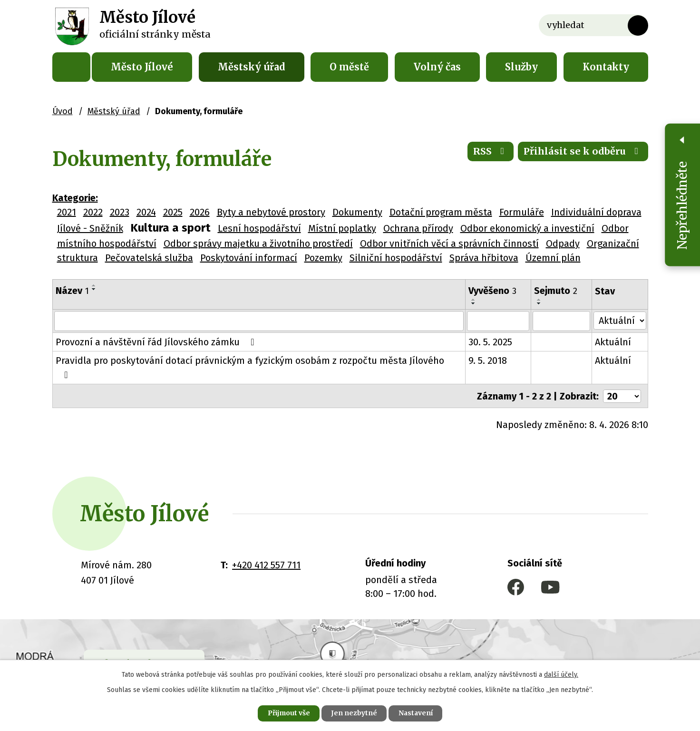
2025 (173, 212)
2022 (93, 212)
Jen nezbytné (354, 713)
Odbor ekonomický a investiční (527, 228)
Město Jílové (142, 67)
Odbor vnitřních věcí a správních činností (449, 244)
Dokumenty (357, 212)
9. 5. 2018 (489, 354)
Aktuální (614, 335)
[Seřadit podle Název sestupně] (94, 289)
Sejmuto (557, 291)
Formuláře (522, 212)
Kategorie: (75, 198)
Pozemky (323, 258)
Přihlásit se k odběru (583, 152)
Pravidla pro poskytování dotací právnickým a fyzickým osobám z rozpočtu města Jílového (259, 354)
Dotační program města (441, 212)
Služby (521, 67)
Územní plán (553, 258)
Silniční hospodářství (396, 258)
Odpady (563, 244)
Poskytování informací (249, 258)
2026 (200, 212)
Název (72, 291)
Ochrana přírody (418, 228)
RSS (490, 152)
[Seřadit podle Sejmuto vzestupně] (583, 285)
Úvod (71, 67)
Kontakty (606, 67)
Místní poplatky (342, 228)
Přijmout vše (287, 713)
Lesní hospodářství (259, 228)
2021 (67, 212)
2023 (120, 212)
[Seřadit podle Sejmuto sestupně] (583, 289)
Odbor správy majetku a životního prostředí (258, 244)
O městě (349, 67)
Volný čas (437, 67)
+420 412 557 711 (266, 544)
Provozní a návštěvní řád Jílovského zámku (157, 335)
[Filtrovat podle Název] (260, 314)
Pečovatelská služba (149, 258)
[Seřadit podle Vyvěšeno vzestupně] (523, 285)
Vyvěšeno (493, 291)
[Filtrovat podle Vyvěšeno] (499, 314)
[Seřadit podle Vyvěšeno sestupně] (523, 289)
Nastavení (417, 713)
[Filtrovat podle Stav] (620, 313)
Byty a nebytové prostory (271, 212)
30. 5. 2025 (491, 335)
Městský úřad (252, 67)
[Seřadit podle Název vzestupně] (94, 285)
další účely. (561, 674)
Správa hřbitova (484, 258)
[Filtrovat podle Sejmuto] (562, 314)
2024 (146, 212)
